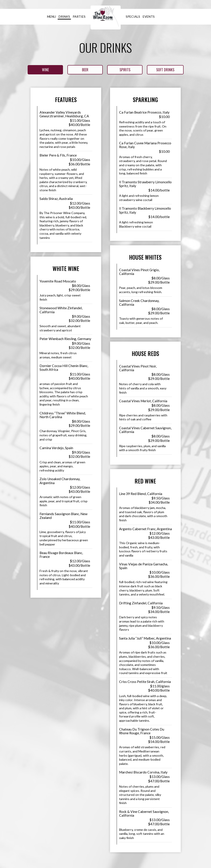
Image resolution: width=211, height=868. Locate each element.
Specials (133, 16)
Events (149, 16)
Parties (79, 16)
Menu (51, 16)
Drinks (64, 16)
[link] (106, 17)
